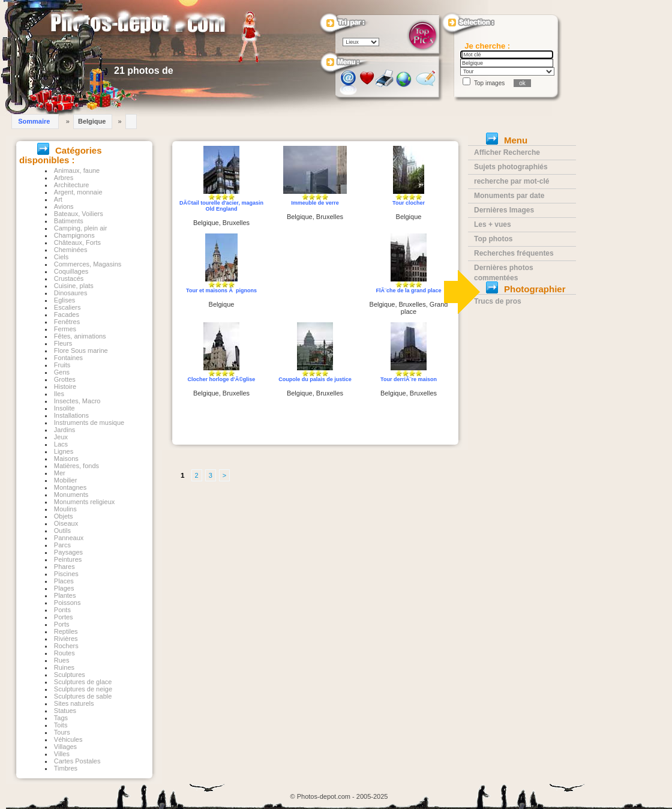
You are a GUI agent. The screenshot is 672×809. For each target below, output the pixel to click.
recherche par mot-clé (511, 181)
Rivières (66, 639)
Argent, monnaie (78, 192)
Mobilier (66, 480)
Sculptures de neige (83, 689)
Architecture (72, 185)
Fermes (65, 329)
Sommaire (34, 121)
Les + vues (493, 224)
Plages (64, 588)
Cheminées (71, 250)
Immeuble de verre (315, 203)
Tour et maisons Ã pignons (221, 290)
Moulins (65, 509)
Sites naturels (74, 703)
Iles (59, 394)
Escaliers (67, 307)
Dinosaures (71, 293)
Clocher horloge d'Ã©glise (222, 379)
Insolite (64, 408)
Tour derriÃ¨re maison (409, 379)
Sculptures (70, 675)
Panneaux (69, 538)
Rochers (66, 646)
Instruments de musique (89, 423)
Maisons (66, 459)
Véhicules (68, 739)
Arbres (64, 178)
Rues (62, 660)
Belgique (92, 121)
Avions (64, 206)
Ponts (62, 610)
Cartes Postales (77, 761)
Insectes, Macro (77, 401)
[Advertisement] (315, 278)
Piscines (66, 574)
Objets (64, 516)
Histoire (65, 386)
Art (58, 199)
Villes (62, 754)
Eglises (64, 300)
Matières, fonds (76, 466)
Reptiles (66, 631)
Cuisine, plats (74, 286)
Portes (64, 617)
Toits (61, 725)
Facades (67, 314)
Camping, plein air (81, 228)
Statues (65, 711)
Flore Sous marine (81, 350)
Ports (62, 624)
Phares (64, 567)
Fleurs (63, 343)
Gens (62, 372)
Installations (71, 415)
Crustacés (69, 278)
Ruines (64, 667)
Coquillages (71, 271)
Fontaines (68, 358)
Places (64, 581)
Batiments (69, 221)
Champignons (74, 235)
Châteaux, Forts (77, 242)
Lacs (61, 444)
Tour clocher (409, 203)
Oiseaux (66, 523)
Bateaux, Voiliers (79, 214)
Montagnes (70, 487)
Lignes (64, 451)
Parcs (62, 545)
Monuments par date (509, 196)
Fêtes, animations (80, 336)
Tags (61, 718)
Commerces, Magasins (88, 264)
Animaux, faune (77, 170)
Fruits (62, 365)
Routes (64, 653)
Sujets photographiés (511, 167)
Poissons (67, 603)
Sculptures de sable (83, 696)
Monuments (71, 495)
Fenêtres (67, 322)
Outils (62, 531)
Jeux (61, 437)
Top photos (493, 239)
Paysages (68, 552)
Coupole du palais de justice (315, 379)
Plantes (65, 595)
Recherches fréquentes (514, 253)
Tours (62, 732)
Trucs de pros (498, 301)
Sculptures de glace (83, 682)
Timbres (66, 768)
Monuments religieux (85, 502)
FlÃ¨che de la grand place (408, 290)
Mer (60, 473)
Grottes (65, 379)
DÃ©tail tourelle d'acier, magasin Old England (221, 206)
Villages (65, 747)
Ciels (61, 257)
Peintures (68, 559)
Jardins (64, 430)
